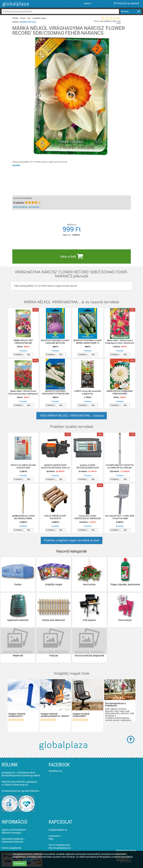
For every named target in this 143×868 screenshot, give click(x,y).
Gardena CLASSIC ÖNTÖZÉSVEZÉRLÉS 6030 (88, 466)
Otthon (23, 18)
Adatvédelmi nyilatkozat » (13, 839)
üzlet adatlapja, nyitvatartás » (27, 207)
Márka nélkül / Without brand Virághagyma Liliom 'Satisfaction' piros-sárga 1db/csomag (120, 342)
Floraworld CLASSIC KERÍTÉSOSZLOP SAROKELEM (88, 517)
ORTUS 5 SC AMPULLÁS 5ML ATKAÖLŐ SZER (23, 466)
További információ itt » (24, 860)
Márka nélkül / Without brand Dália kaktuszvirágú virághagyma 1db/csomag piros (23, 393)
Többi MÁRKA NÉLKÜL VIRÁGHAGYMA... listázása (72, 416)
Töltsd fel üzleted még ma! (16, 785)
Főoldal (15, 18)
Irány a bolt (72, 256)
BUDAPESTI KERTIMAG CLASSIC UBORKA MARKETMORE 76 (88, 342)
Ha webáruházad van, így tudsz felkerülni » (21, 791)
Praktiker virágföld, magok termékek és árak (72, 540)
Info (29, 355)
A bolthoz (18, 355)
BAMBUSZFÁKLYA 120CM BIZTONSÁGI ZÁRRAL (23, 517)
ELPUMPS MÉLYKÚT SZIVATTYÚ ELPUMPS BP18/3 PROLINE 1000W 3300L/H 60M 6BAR (120, 467)
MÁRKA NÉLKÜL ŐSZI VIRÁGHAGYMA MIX (23, 342)
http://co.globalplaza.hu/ (60, 848)
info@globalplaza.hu (58, 830)
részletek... (17, 165)
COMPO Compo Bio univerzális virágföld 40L (88, 392)
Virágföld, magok (39, 18)
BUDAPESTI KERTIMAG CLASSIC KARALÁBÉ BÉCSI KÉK (55, 342)
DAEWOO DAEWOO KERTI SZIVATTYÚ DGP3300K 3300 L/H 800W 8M (55, 467)
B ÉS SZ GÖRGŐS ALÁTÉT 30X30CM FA (55, 517)
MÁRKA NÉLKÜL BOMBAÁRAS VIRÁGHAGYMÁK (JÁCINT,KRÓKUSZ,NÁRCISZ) (120, 393)
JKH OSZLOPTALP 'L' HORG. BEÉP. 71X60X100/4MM (120, 517)
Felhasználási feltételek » (13, 842)
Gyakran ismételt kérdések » (14, 830)
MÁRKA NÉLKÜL (28, 22)
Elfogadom (20, 863)
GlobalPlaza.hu (56, 771)
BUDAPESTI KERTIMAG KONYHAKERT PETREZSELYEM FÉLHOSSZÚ (55, 393)
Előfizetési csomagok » (12, 833)
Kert (29, 18)
